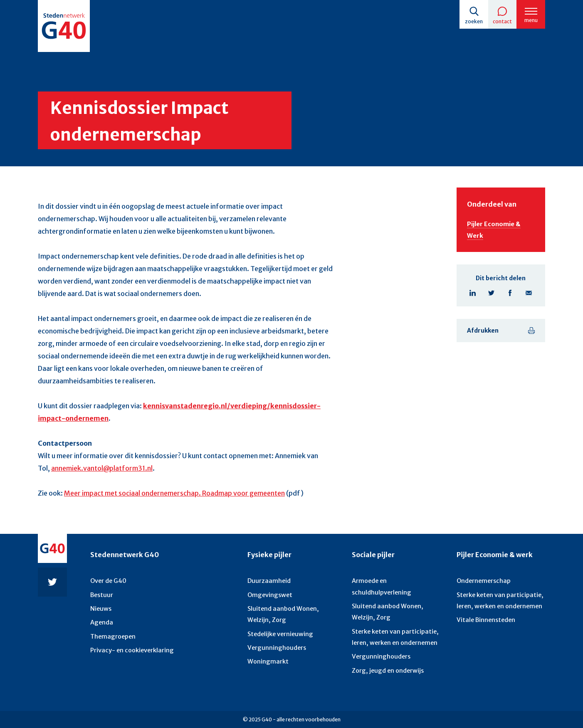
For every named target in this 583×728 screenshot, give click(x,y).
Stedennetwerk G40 (125, 549)
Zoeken (471, 21)
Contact (500, 21)
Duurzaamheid (268, 579)
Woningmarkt (267, 657)
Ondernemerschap (483, 579)
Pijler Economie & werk (495, 549)
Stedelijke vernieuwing (280, 630)
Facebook (510, 296)
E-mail (529, 296)
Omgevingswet (269, 592)
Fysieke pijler (269, 549)
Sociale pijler (373, 549)
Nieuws (100, 606)
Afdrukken (483, 333)
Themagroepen (112, 633)
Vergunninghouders (276, 644)
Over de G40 (108, 579)
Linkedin (473, 296)
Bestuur (101, 592)
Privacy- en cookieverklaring (131, 646)
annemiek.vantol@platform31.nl (102, 472)
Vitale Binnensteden (485, 617)
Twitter (491, 296)
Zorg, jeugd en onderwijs (387, 666)
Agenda (101, 619)
